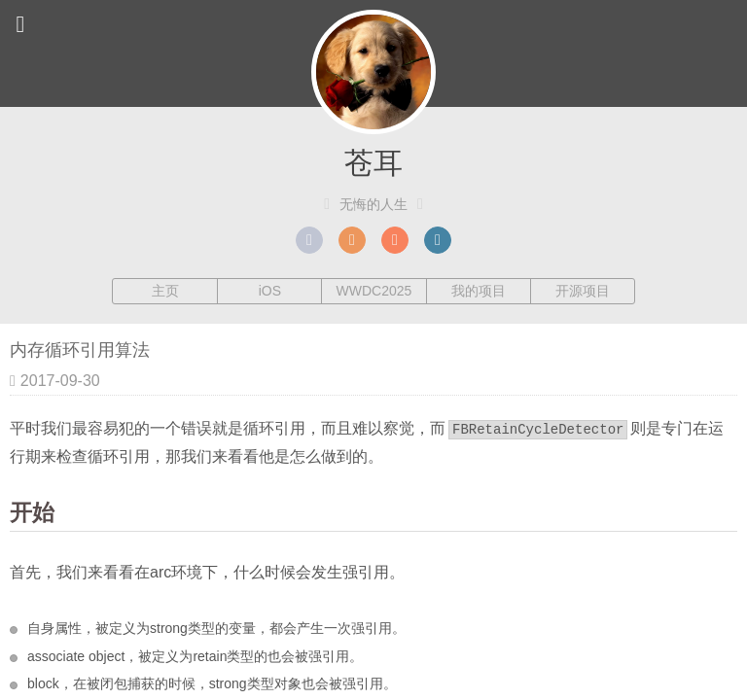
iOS (270, 291)
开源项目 (583, 291)
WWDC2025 (374, 291)
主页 (165, 291)
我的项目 (479, 291)
